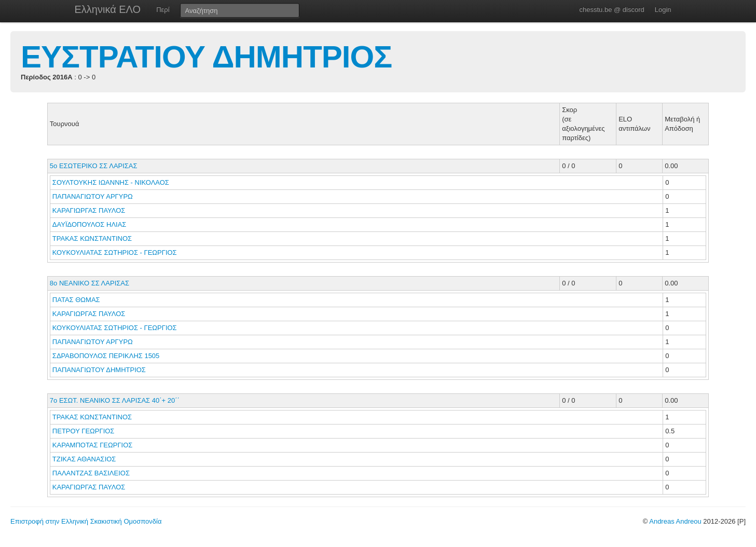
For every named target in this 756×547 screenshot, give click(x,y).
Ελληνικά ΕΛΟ (108, 9)
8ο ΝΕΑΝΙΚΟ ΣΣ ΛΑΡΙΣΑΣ (90, 283)
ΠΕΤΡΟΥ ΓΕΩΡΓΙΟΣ (84, 431)
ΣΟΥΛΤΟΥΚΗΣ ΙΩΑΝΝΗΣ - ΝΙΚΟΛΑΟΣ (112, 182)
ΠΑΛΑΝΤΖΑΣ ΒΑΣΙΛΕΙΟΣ (92, 473)
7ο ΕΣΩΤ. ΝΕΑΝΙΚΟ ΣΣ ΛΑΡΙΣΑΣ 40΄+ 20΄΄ (115, 400)
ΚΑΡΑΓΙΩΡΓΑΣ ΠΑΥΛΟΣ (90, 210)
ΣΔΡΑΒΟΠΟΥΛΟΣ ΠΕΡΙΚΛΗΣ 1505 (106, 356)
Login (663, 10)
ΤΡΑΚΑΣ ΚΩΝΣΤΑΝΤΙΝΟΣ (93, 238)
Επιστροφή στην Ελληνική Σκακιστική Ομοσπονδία (86, 521)
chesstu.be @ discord (611, 10)
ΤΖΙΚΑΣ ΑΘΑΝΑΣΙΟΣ (85, 459)
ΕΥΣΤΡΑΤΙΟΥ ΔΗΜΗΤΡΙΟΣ (206, 57)
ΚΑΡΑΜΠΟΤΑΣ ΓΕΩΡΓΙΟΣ (93, 445)
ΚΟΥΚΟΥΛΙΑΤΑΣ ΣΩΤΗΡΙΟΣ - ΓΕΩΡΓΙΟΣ (115, 252)
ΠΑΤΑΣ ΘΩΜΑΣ (77, 300)
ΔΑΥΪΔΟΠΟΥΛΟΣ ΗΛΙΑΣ (90, 224)
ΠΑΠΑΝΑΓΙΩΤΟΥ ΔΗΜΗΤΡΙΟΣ (100, 370)
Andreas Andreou (675, 521)
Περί (163, 10)
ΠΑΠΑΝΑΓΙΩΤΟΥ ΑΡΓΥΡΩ (94, 196)
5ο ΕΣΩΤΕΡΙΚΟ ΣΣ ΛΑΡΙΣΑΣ (94, 166)
